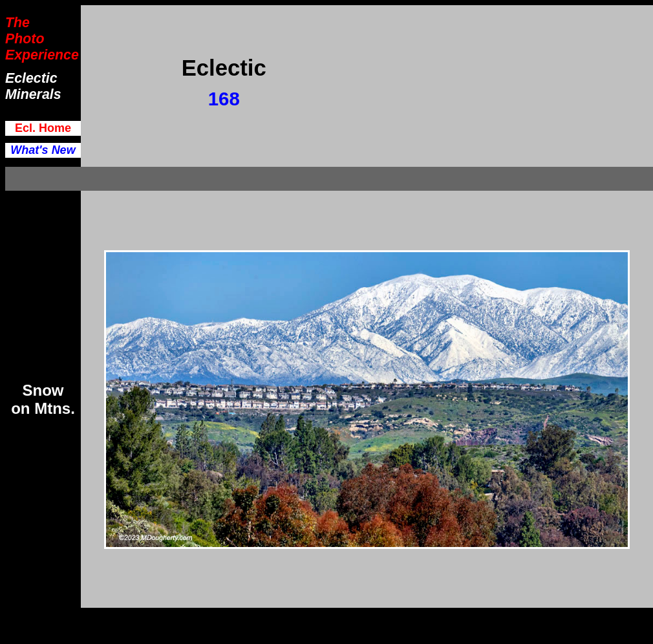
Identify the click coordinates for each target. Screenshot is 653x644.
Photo (25, 39)
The (17, 23)
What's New (43, 150)
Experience (42, 55)
